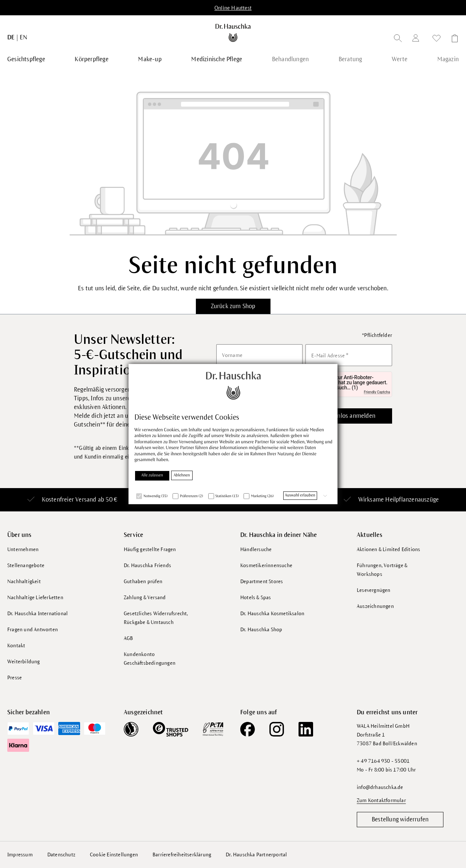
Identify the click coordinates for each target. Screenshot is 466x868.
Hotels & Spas (256, 598)
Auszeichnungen (375, 606)
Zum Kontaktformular (381, 800)
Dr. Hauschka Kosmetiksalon (272, 614)
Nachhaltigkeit (24, 582)
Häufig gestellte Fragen (150, 549)
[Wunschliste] (437, 40)
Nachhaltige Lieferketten (35, 598)
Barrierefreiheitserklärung (182, 854)
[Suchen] (398, 40)
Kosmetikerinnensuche (266, 565)
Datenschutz (61, 854)
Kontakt (16, 646)
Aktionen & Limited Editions (388, 549)
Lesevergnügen (374, 590)
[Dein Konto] (417, 39)
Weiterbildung (24, 662)
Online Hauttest (233, 8)
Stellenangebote (26, 565)
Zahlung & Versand (145, 598)
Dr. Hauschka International (37, 614)
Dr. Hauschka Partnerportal (256, 854)
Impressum (20, 854)
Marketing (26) (262, 497)
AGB (129, 638)
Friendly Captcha (377, 392)
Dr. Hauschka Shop (261, 630)
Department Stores (262, 582)
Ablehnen (182, 476)
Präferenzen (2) (191, 497)
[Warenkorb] (453, 40)
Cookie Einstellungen (114, 854)
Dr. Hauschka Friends (147, 565)
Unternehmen (23, 549)
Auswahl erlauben (300, 496)
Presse (15, 678)
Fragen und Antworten (33, 630)
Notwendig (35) (155, 497)
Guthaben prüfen (143, 582)
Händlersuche (256, 549)
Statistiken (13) (227, 497)
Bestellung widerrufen (400, 819)
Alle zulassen (152, 476)
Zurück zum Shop (233, 306)
